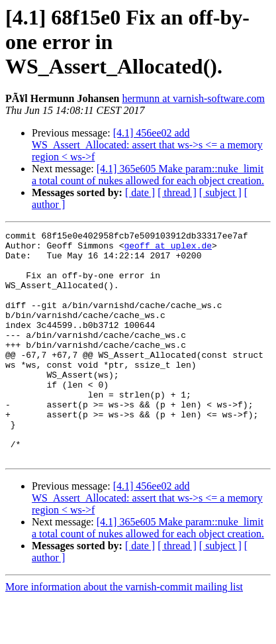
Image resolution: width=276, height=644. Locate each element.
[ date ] (140, 192)
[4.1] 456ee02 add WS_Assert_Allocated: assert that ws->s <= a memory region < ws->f (147, 145)
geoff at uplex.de (168, 249)
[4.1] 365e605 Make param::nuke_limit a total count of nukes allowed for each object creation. (148, 175)
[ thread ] (177, 192)
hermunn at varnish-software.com (193, 98)
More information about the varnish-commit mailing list (124, 632)
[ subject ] (220, 192)
